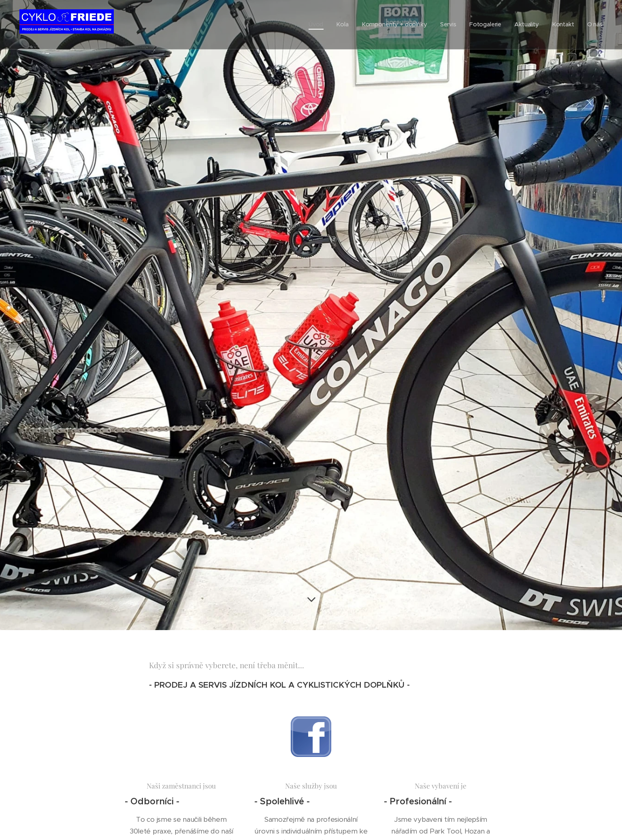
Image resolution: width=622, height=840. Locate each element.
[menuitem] (326, 25)
